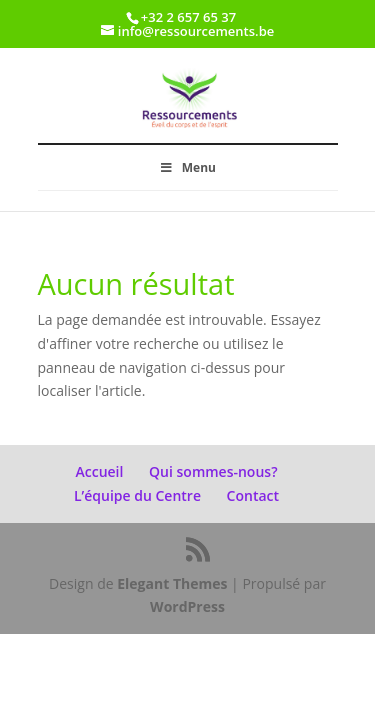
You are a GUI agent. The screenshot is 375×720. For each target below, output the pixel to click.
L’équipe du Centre (137, 495)
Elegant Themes (172, 583)
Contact (253, 495)
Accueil (99, 471)
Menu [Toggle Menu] (187, 167)
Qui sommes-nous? (213, 471)
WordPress (187, 606)
